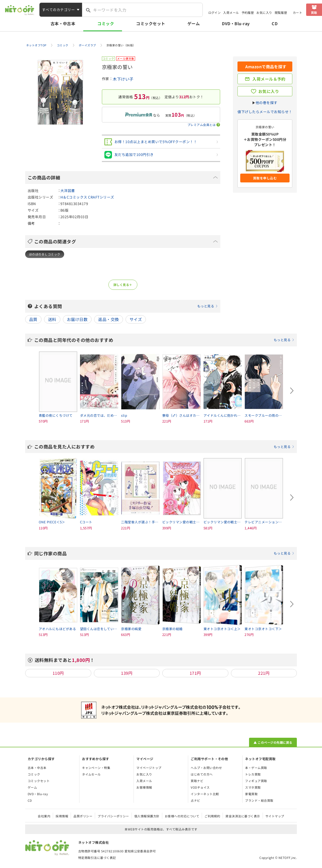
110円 (58, 673)
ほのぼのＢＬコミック (45, 254)
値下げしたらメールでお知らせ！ (265, 112)
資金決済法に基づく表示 (243, 816)
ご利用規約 (212, 816)
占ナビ (195, 800)
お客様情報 (144, 787)
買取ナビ (197, 781)
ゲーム (194, 23)
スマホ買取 (253, 787)
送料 (52, 319)
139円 (127, 673)
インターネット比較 (205, 794)
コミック (106, 23)
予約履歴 (248, 12)
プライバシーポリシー (113, 816)
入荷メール (231, 12)
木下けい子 (123, 79)
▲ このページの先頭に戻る (273, 742)
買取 (314, 12)
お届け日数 (77, 319)
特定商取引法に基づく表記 (97, 858)
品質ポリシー (83, 816)
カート (297, 12)
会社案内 (44, 816)
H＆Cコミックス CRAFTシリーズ (87, 197)
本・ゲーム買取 (256, 768)
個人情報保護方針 (147, 816)
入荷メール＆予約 (269, 79)
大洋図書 (68, 190)
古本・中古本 (63, 23)
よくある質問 (126, 306)
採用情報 (62, 816)
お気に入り (264, 12)
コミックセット (151, 23)
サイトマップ (275, 816)
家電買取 (251, 794)
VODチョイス (200, 787)
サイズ (136, 319)
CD (275, 23)
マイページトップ (149, 768)
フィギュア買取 (256, 781)
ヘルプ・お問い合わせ (206, 768)
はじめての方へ (202, 774)
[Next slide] (292, 391)
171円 (195, 673)
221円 (264, 673)
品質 (33, 319)
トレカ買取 (253, 774)
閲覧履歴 (281, 12)
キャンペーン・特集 (96, 768)
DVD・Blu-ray (236, 23)
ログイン (215, 12)
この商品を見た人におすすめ (164, 446)
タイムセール (91, 774)
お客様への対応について (182, 816)
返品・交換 (108, 319)
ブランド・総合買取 (259, 800)
